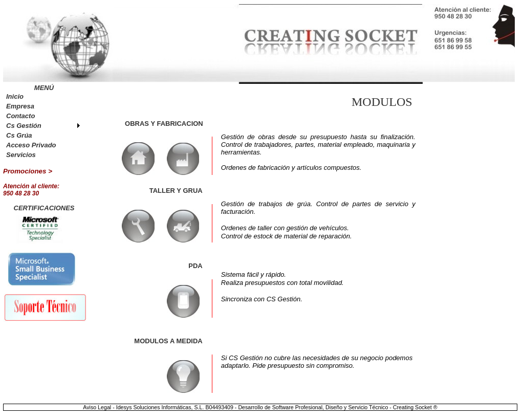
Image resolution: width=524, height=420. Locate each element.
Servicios (21, 155)
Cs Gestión (24, 126)
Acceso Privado (31, 145)
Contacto (20, 116)
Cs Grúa (19, 135)
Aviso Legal (98, 407)
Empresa (20, 106)
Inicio (15, 96)
